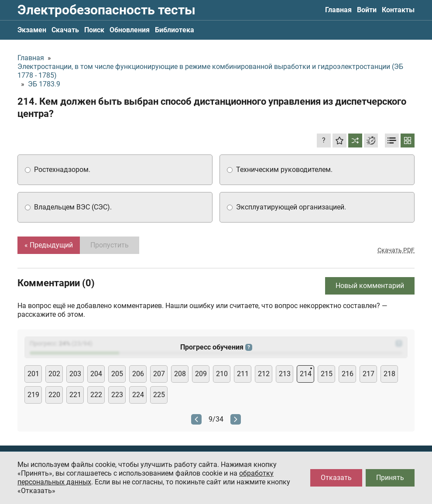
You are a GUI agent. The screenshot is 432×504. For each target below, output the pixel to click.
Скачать (65, 30)
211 (243, 374)
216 (348, 374)
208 (180, 374)
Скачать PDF (396, 250)
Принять (390, 478)
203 (75, 374)
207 (159, 374)
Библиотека (175, 30)
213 (285, 374)
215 (327, 374)
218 (389, 374)
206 (138, 374)
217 (369, 374)
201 (33, 374)
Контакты (398, 10)
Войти (367, 10)
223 (117, 395)
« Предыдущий (49, 245)
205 (117, 374)
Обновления (130, 30)
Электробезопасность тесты (106, 10)
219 (33, 395)
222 (96, 395)
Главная (338, 10)
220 (54, 395)
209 (201, 374)
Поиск (94, 30)
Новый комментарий (370, 286)
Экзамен (32, 30)
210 (222, 374)
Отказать (336, 478)
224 (138, 395)
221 (75, 395)
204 (96, 374)
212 (264, 374)
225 (159, 395)
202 (54, 374)
